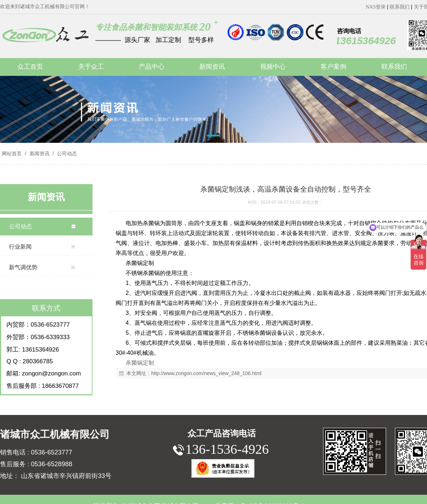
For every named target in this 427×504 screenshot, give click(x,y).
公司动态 (66, 154)
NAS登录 (376, 7)
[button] (213, 137)
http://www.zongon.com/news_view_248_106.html (206, 373)
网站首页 (12, 154)
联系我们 (400, 7)
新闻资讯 (39, 154)
